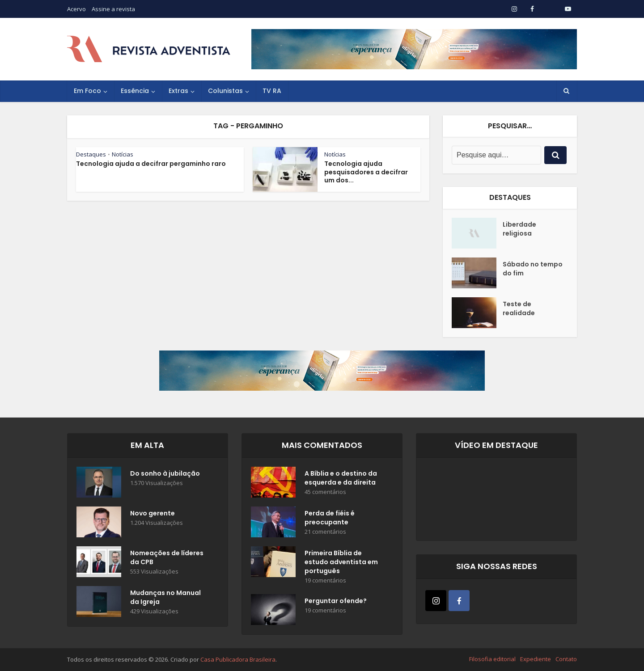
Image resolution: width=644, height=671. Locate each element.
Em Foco (87, 91)
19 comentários (325, 580)
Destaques (91, 154)
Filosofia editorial (492, 659)
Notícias (123, 154)
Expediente (536, 659)
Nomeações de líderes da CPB (167, 557)
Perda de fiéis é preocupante (330, 518)
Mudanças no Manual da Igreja (165, 597)
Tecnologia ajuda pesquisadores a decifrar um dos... (366, 172)
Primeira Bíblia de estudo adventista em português (341, 562)
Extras (178, 91)
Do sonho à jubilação (165, 473)
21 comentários (325, 532)
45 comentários (325, 492)
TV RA (272, 91)
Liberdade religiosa (519, 229)
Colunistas (225, 91)
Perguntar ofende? (336, 601)
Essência (135, 91)
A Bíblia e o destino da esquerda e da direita (341, 478)
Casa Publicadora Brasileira (238, 659)
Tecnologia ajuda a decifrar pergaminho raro (151, 164)
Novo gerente (153, 513)
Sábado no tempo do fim (533, 269)
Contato (566, 659)
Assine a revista (113, 9)
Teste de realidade (519, 308)
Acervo (76, 9)
